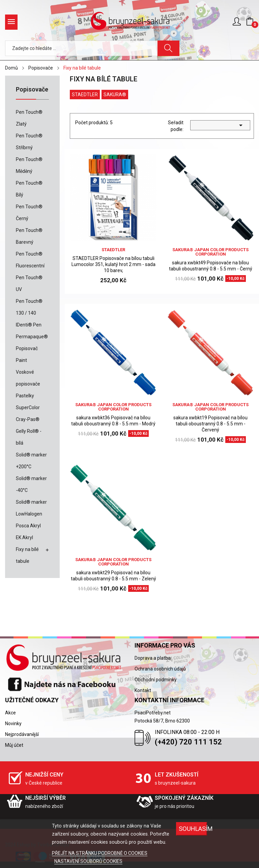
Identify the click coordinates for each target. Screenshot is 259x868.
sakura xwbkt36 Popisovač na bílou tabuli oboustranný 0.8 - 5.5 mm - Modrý (113, 421)
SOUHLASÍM (193, 829)
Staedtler (85, 95)
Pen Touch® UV (29, 283)
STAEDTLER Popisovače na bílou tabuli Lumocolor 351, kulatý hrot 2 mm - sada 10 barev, (113, 264)
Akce (10, 713)
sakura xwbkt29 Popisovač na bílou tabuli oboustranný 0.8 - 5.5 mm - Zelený (113, 576)
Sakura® (115, 95)
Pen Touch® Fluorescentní (30, 260)
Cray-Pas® (28, 419)
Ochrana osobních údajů (160, 669)
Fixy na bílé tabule (27, 555)
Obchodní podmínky (156, 680)
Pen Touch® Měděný (29, 165)
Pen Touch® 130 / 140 (29, 307)
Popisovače (32, 90)
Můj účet (14, 745)
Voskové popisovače (28, 378)
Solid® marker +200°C (31, 461)
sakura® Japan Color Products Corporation (210, 252)
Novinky (13, 724)
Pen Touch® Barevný (29, 236)
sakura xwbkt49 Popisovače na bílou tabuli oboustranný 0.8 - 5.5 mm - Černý (211, 266)
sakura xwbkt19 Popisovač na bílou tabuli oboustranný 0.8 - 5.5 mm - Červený (210, 424)
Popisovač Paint (27, 354)
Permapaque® (32, 337)
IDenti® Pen (29, 325)
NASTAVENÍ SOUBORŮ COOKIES (88, 861)
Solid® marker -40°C (31, 484)
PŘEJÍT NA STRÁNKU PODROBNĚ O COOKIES (100, 853)
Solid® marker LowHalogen (31, 508)
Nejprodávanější (22, 734)
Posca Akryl (28, 526)
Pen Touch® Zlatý (29, 118)
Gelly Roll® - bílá (29, 437)
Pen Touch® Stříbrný (29, 142)
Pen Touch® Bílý (29, 189)
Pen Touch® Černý (29, 213)
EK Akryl (24, 537)
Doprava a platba (153, 658)
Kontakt (143, 690)
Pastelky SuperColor (28, 402)
